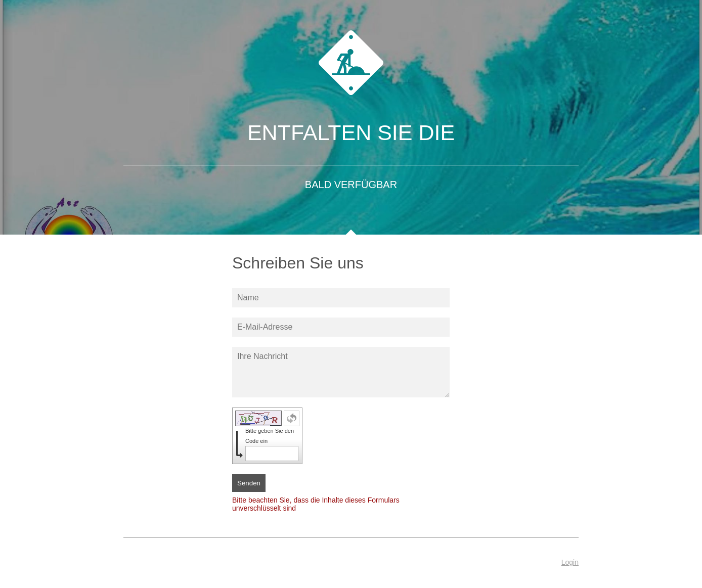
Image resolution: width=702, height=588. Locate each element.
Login (570, 562)
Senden (249, 483)
